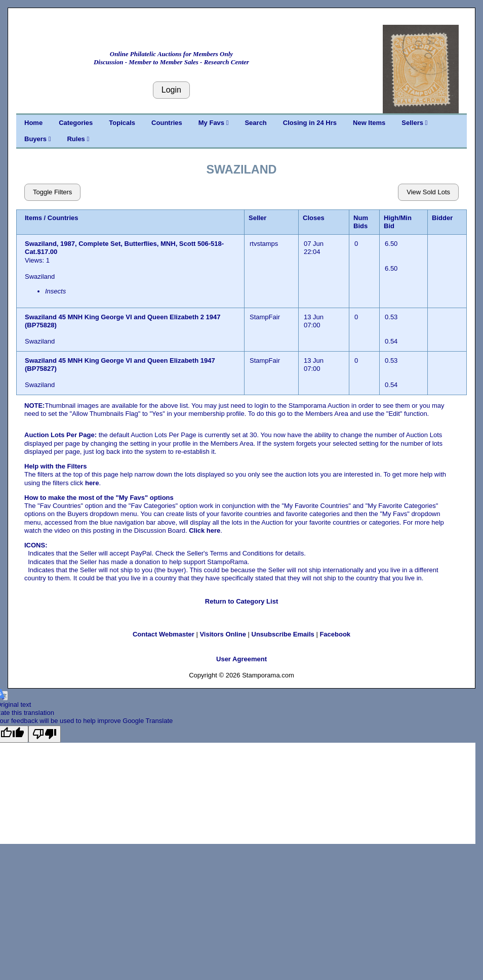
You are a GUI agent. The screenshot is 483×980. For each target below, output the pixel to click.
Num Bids (361, 222)
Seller (257, 218)
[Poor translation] (45, 734)
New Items (369, 123)
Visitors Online (223, 634)
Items (33, 218)
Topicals (122, 123)
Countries (167, 123)
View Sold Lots (428, 192)
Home (33, 123)
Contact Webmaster (164, 634)
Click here (205, 530)
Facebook (335, 634)
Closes (314, 218)
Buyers (37, 139)
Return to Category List (241, 601)
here (92, 483)
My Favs (214, 123)
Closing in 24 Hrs (310, 123)
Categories (76, 123)
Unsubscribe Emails (283, 634)
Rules (78, 139)
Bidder (442, 218)
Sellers (414, 123)
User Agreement (241, 659)
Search (255, 123)
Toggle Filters (52, 192)
